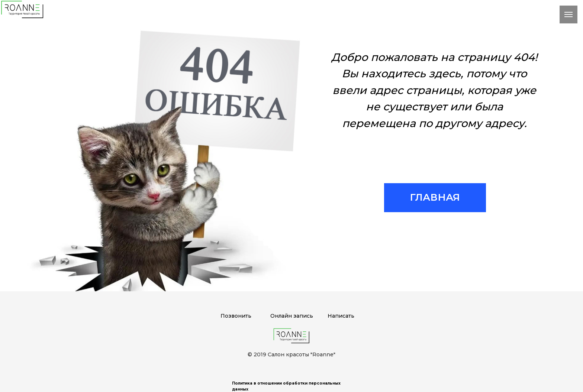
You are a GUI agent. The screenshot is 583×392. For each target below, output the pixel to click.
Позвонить (236, 316)
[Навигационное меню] (568, 14)
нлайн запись (294, 316)
